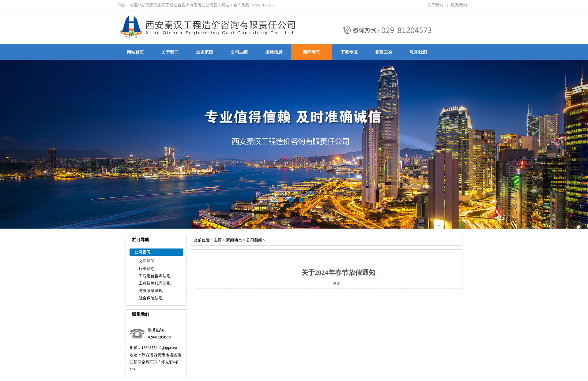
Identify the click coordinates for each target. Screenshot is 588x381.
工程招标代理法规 (155, 283)
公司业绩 (239, 52)
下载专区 (349, 52)
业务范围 (205, 52)
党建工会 (384, 52)
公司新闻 (147, 261)
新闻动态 (311, 52)
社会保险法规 (151, 298)
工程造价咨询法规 (155, 276)
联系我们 (459, 5)
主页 (218, 240)
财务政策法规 (151, 291)
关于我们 (435, 5)
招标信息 (274, 52)
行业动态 (147, 269)
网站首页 (135, 52)
